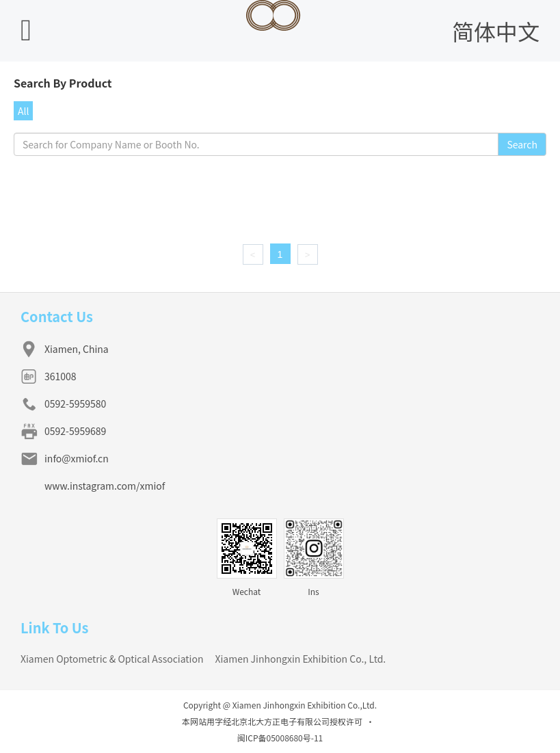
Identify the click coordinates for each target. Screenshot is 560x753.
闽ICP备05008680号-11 (280, 738)
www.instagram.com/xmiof (105, 486)
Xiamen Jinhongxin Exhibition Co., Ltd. (300, 659)
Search (522, 144)
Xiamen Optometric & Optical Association (112, 659)
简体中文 (496, 31)
